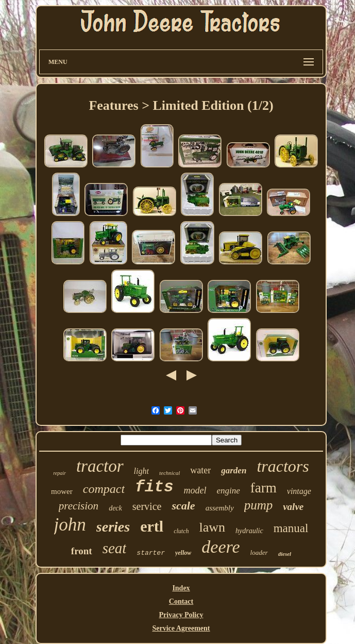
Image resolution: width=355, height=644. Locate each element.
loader (259, 552)
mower (62, 491)
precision (79, 506)
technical (170, 473)
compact (104, 489)
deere (221, 547)
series (113, 527)
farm (264, 488)
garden (234, 470)
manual (291, 528)
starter (151, 553)
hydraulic (249, 531)
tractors (283, 466)
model (195, 490)
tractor (100, 466)
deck (115, 508)
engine (229, 491)
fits (154, 487)
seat (115, 548)
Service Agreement (181, 628)
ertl (152, 526)
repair (60, 473)
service (147, 506)
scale (183, 506)
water (200, 470)
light (141, 471)
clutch (181, 531)
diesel (285, 554)
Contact (181, 601)
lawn (212, 527)
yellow (183, 553)
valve (293, 507)
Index (181, 588)
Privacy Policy (181, 615)
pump (259, 505)
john (70, 525)
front (82, 551)
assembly (220, 508)
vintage (299, 491)
